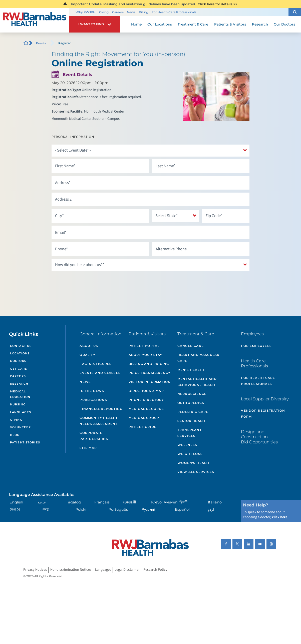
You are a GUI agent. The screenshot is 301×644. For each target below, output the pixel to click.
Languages (21, 412)
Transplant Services (190, 433)
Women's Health (194, 463)
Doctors (18, 361)
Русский (148, 509)
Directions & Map (146, 391)
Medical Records (146, 409)
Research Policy (155, 570)
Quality (87, 355)
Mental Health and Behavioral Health (197, 382)
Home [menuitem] (136, 24)
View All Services (196, 472)
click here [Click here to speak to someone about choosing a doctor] (280, 517)
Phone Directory (146, 400)
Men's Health (191, 370)
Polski (81, 509)
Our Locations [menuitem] (160, 24)
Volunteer (20, 427)
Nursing (18, 404)
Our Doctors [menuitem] (284, 24)
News (131, 12)
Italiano (215, 502)
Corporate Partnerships (94, 436)
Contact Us (21, 346)
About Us (89, 346)
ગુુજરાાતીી (129, 502)
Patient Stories (25, 442)
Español (182, 509)
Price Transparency (150, 373)
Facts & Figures (96, 364)
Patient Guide (143, 427)
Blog (15, 435)
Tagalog (73, 502)
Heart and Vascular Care (199, 358)
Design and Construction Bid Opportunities (259, 437)
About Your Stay (145, 355)
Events (41, 43)
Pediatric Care (193, 412)
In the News (92, 391)
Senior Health (192, 421)
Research (19, 384)
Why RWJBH (86, 12)
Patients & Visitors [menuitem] (230, 24)
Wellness (187, 445)
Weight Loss (190, 454)
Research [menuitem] (260, 24)
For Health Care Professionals (174, 12)
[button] (295, 12)
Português (118, 509)
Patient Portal (144, 346)
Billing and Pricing (149, 364)
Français (102, 502)
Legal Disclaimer (127, 570)
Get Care (19, 369)
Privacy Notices (35, 570)
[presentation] (90, 283)
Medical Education (20, 394)
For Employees (256, 346)
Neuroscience (192, 394)
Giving (104, 12)
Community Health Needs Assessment (98, 421)
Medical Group (144, 418)
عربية (42, 502)
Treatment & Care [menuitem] (193, 24)
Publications (93, 400)
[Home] (35, 20)
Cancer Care (191, 346)
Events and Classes (100, 373)
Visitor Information (150, 382)
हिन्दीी (183, 502)
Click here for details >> (218, 4)
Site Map (88, 448)
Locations (20, 353)
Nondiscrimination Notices (71, 570)
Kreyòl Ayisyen (164, 502)
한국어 (15, 509)
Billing (143, 12)
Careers (118, 12)
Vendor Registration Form (263, 414)
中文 (46, 509)
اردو (211, 509)
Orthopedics (191, 403)
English (16, 502)
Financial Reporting (101, 409)
